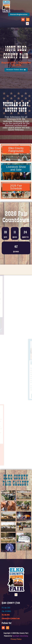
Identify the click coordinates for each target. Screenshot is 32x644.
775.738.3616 (6, 632)
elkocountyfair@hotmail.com (11, 635)
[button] (27, 24)
